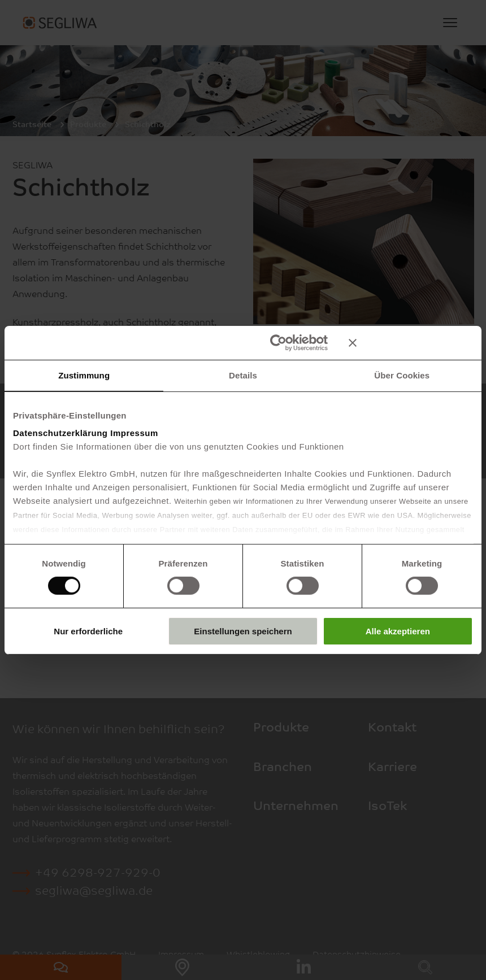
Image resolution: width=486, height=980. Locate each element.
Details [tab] (243, 375)
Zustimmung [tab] (84, 375)
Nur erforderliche (88, 631)
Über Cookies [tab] (402, 375)
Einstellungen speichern (243, 631)
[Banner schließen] (411, 342)
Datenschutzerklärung (60, 433)
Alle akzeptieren (398, 631)
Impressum (134, 433)
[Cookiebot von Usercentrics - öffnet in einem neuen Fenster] (278, 342)
